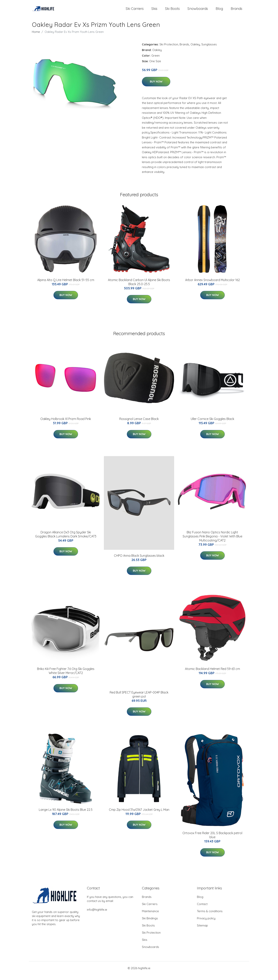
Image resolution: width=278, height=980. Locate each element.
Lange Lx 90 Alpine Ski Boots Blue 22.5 (66, 815)
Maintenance (150, 916)
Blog (219, 11)
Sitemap (202, 931)
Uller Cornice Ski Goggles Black (212, 424)
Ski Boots (172, 11)
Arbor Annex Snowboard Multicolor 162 (212, 285)
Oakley (195, 50)
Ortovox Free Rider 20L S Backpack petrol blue (212, 840)
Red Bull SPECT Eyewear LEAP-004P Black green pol (139, 699)
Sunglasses (209, 50)
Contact (202, 909)
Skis (154, 11)
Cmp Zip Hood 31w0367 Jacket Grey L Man (139, 815)
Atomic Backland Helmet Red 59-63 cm (212, 674)
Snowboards (198, 11)
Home (36, 37)
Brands (236, 11)
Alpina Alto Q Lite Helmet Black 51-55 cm (66, 285)
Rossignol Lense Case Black (139, 424)
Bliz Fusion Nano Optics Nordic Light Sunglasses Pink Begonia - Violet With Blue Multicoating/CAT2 (212, 541)
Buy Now (156, 87)
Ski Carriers (135, 11)
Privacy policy (206, 923)
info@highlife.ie (97, 915)
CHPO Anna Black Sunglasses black (139, 561)
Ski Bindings (150, 923)
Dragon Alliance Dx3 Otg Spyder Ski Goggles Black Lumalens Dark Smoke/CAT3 (66, 539)
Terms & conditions (210, 916)
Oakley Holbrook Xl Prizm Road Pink (66, 424)
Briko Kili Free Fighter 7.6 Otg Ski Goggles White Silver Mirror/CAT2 (66, 676)
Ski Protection (169, 50)
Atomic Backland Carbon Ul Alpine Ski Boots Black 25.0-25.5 (139, 287)
